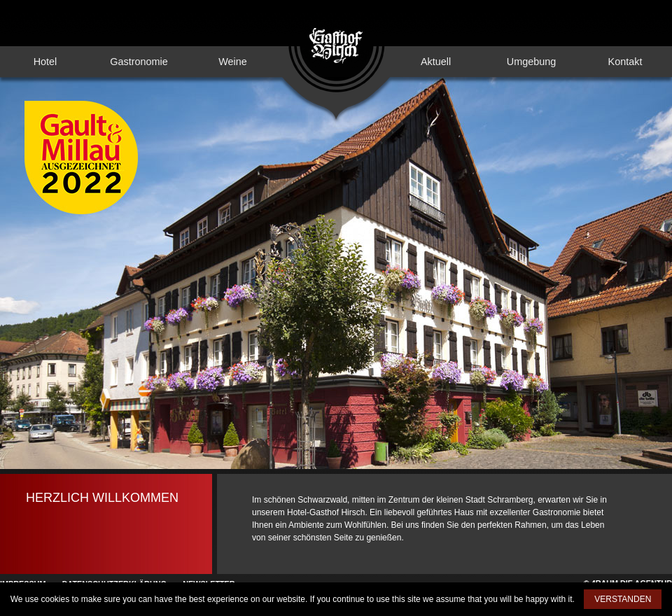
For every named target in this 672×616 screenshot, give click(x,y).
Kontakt (625, 62)
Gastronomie (139, 62)
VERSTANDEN (623, 599)
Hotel (45, 62)
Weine (233, 62)
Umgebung (531, 62)
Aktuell (436, 62)
